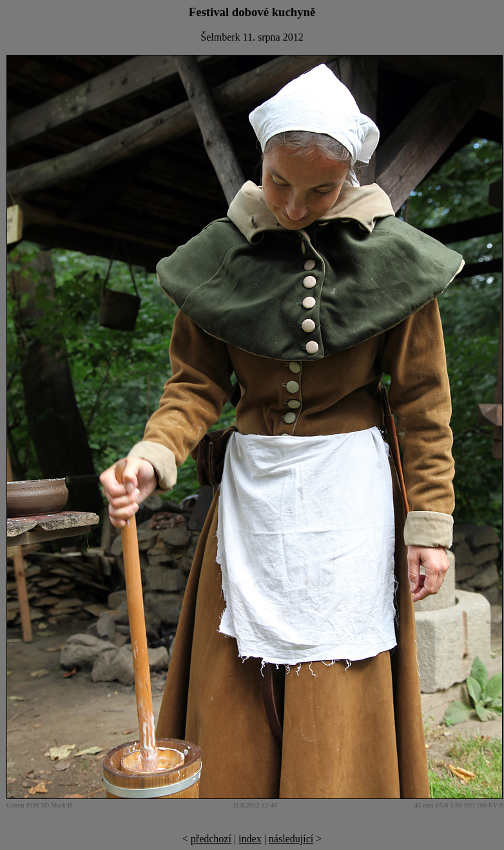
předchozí (211, 839)
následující (291, 839)
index (250, 839)
